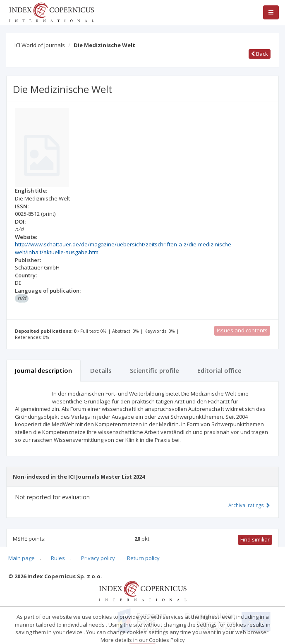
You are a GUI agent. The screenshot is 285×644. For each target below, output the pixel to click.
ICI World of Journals (40, 45)
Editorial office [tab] (219, 370)
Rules (58, 558)
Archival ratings (249, 505)
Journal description (43, 370)
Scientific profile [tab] (154, 370)
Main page (22, 558)
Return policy (143, 558)
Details (101, 370)
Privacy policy (98, 558)
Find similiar (255, 539)
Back (260, 54)
